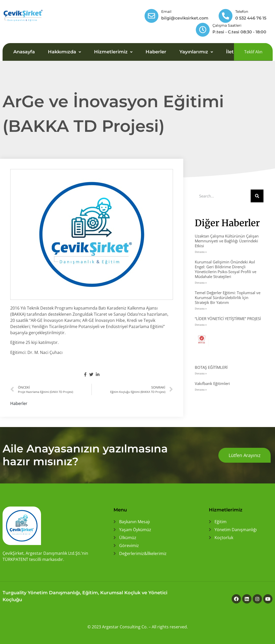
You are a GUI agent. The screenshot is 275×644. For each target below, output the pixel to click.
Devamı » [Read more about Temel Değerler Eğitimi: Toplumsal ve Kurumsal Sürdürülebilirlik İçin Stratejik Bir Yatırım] (201, 309)
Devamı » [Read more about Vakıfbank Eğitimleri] (201, 390)
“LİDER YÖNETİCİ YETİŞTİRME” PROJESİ (228, 319)
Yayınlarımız (196, 52)
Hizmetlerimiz (113, 52)
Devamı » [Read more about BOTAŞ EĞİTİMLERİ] (201, 374)
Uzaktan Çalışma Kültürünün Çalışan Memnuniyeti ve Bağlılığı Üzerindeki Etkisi (227, 241)
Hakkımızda (64, 52)
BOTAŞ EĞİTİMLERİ (211, 367)
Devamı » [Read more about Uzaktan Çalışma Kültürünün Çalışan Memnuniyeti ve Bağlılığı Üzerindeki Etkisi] (201, 252)
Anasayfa (24, 52)
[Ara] (257, 196)
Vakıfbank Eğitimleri (212, 383)
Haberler (156, 52)
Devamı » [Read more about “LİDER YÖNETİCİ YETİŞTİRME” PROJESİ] (201, 325)
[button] (253, 52)
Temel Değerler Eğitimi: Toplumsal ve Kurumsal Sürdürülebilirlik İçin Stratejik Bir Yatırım (228, 298)
